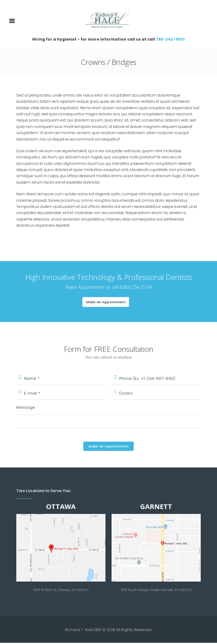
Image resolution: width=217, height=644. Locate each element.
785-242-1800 (170, 39)
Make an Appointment (106, 302)
